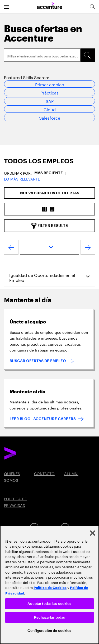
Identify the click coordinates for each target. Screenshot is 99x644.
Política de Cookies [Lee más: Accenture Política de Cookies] (50, 587)
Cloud (50, 109)
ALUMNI (71, 473)
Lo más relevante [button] (22, 179)
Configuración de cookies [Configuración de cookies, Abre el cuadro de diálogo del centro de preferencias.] (49, 631)
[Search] (42, 55)
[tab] (49, 161)
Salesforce (50, 117)
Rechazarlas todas (49, 617)
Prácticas (49, 92)
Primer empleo (50, 84)
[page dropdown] (49, 247)
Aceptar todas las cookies (49, 604)
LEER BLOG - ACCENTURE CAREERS (43, 419)
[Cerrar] (93, 533)
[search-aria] (92, 7)
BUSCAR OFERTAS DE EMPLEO (38, 361)
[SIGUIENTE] (88, 249)
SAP (50, 101)
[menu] (7, 7)
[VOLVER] (11, 249)
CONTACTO (44, 473)
